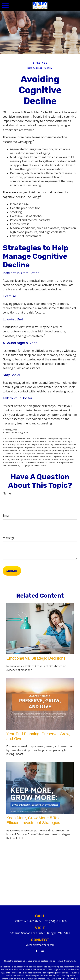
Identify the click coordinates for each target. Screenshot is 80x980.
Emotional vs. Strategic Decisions (36, 658)
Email (6, 516)
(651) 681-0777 (32, 921)
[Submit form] (12, 571)
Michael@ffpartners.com (40, 945)
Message (9, 538)
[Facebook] (36, 951)
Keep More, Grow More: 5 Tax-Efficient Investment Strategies (34, 820)
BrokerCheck (69, 961)
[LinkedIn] (43, 951)
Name (7, 493)
